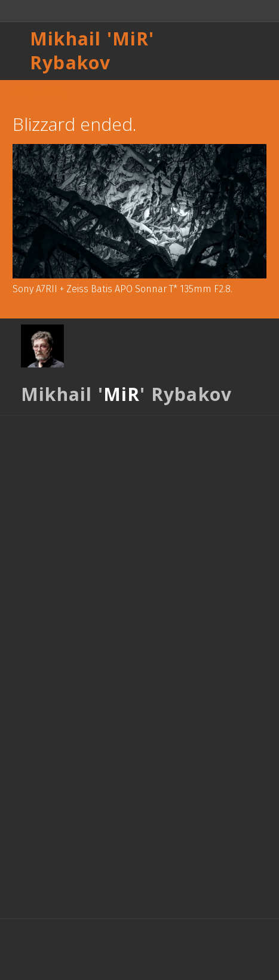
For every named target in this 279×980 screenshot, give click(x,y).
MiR (131, 39)
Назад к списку (38, 92)
